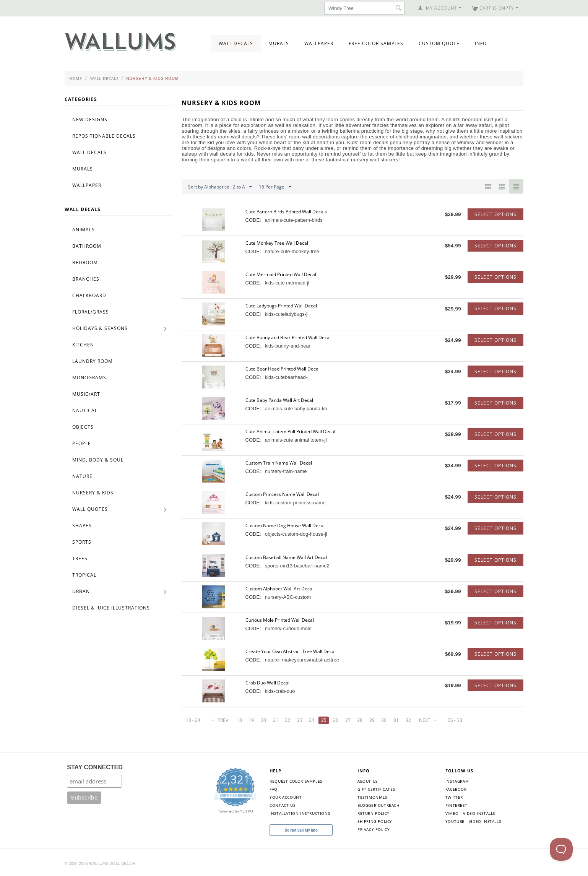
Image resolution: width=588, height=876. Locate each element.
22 (288, 720)
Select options (495, 214)
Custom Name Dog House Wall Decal (285, 526)
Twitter (454, 797)
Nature (82, 476)
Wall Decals (236, 43)
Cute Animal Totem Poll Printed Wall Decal (290, 431)
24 (312, 720)
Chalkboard (89, 295)
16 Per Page (275, 187)
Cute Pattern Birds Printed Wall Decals (286, 212)
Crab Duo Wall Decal (267, 683)
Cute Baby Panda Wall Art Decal (279, 400)
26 (336, 720)
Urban (81, 591)
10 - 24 (193, 720)
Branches (86, 279)
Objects (83, 427)
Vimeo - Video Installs (470, 813)
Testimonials (372, 797)
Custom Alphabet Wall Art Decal (279, 589)
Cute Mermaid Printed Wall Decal (281, 274)
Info (481, 43)
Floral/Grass (91, 312)
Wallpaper (319, 43)
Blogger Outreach (378, 805)
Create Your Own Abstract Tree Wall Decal (291, 651)
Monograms (89, 378)
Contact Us (282, 805)
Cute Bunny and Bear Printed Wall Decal (288, 337)
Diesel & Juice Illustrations (111, 608)
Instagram (457, 781)
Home (76, 78)
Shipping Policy (375, 821)
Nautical (85, 410)
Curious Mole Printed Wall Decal (280, 620)
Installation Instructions (300, 813)
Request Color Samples (296, 781)
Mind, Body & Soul (98, 460)
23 (300, 720)
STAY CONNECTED (95, 767)
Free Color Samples (376, 43)
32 (408, 720)
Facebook (456, 789)
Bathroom (87, 246)
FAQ (274, 789)
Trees (80, 558)
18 (239, 720)
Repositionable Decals (104, 136)
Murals (279, 43)
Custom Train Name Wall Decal (279, 463)
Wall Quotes (90, 509)
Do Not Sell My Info (301, 830)
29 (372, 720)
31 (396, 720)
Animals (84, 230)
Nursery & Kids (93, 493)
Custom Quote (439, 43)
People (82, 443)
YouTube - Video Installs (473, 821)
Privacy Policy (374, 829)
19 (251, 720)
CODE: (253, 220)
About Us (368, 781)
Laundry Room (93, 361)
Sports (82, 542)
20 (263, 720)
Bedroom (85, 262)
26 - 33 (455, 720)
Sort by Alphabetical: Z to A (220, 187)
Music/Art (86, 394)
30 (384, 720)
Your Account (286, 797)
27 (348, 720)
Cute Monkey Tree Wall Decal (277, 243)
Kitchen (83, 345)
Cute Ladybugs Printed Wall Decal (281, 306)
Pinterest (456, 805)
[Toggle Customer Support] (561, 849)
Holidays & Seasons (100, 328)
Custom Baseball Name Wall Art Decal (286, 557)
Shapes (82, 526)
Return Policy (374, 813)
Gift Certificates (376, 789)
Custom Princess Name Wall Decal (282, 494)
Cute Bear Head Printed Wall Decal (283, 369)
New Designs (90, 119)
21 (276, 720)
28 (360, 720)
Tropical (84, 575)
